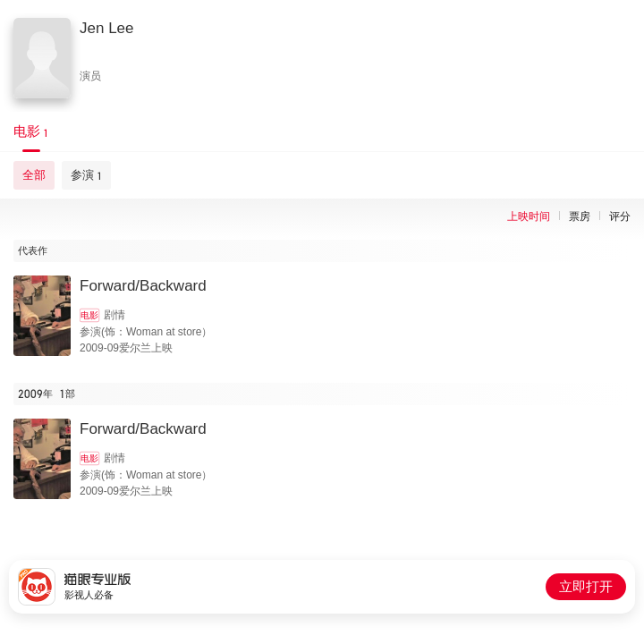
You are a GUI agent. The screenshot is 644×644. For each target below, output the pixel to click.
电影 (89, 315)
